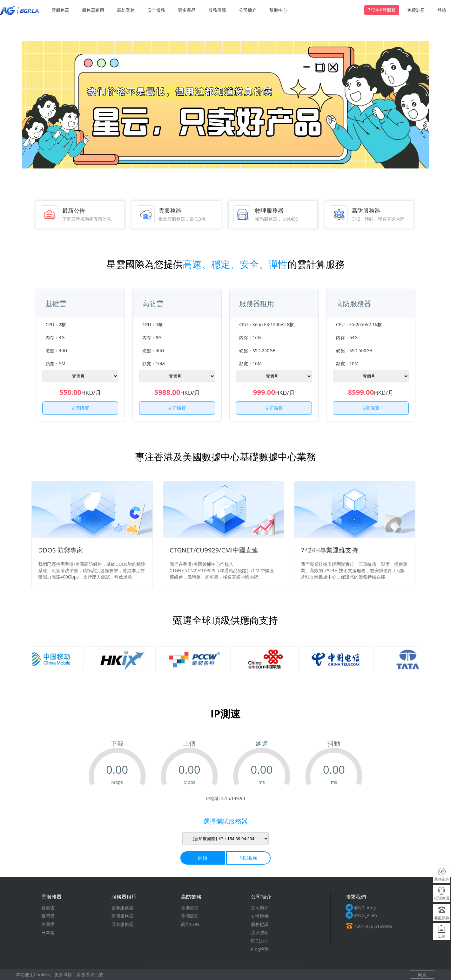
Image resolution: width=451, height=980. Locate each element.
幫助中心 (278, 10)
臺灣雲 (48, 916)
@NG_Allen (366, 915)
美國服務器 (122, 916)
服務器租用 (93, 10)
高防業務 (126, 10)
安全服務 (156, 10)
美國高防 (190, 916)
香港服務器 (122, 908)
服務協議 (260, 924)
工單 (442, 936)
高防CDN (190, 924)
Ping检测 (260, 949)
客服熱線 (442, 918)
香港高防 (190, 908)
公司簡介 (248, 10)
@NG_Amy (365, 908)
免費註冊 (416, 10)
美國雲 (48, 924)
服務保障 (217, 10)
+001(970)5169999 (373, 926)
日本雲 (48, 932)
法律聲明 (260, 932)
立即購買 (80, 408)
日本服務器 (122, 924)
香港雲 (48, 908)
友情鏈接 (260, 916)
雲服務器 (60, 10)
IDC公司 (259, 941)
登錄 (442, 10)
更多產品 (187, 10)
